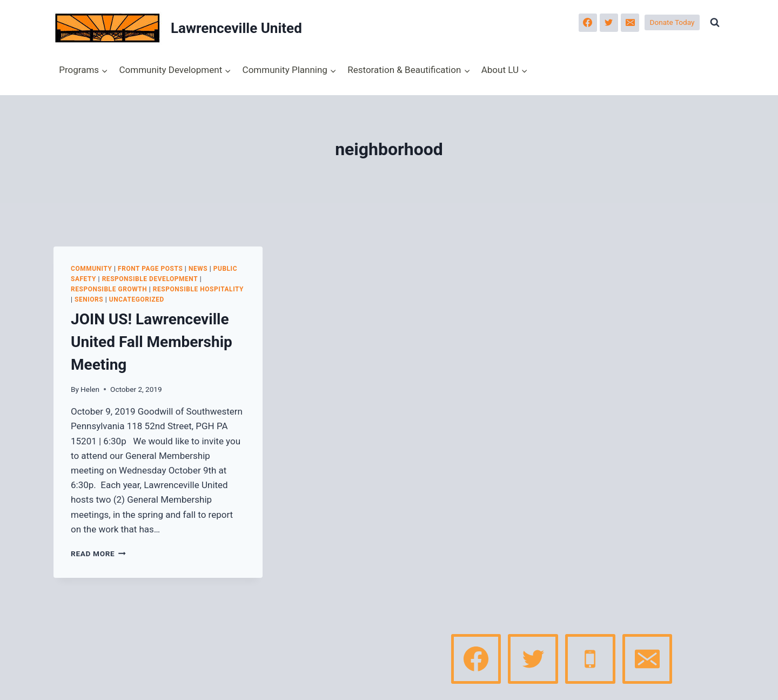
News (198, 269)
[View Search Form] (715, 23)
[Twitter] (609, 23)
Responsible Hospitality (198, 289)
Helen (90, 389)
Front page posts (150, 269)
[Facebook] (588, 23)
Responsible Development (150, 279)
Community (92, 269)
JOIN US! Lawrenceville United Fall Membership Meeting (152, 342)
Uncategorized (137, 299)
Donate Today (672, 22)
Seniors (89, 299)
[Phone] (590, 659)
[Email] (630, 23)
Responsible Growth (109, 289)
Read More (98, 554)
